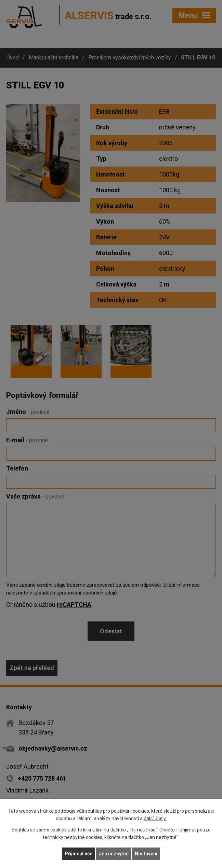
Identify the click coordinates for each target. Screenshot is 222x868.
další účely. (155, 818)
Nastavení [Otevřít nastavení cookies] (147, 854)
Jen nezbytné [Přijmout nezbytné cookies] (114, 854)
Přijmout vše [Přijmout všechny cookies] (79, 854)
